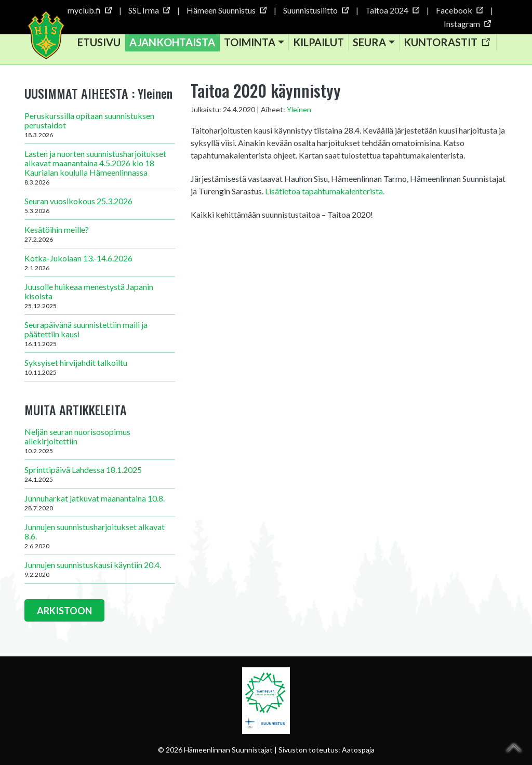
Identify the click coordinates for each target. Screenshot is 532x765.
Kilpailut (320, 44)
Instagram (467, 24)
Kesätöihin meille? (100, 237)
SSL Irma (149, 10)
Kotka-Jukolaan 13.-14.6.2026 (100, 266)
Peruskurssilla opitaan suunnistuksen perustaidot (100, 128)
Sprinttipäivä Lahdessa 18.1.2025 (100, 478)
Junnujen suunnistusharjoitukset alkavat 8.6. (100, 539)
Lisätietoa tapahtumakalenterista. (325, 194)
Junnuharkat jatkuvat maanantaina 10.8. (100, 506)
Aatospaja (358, 750)
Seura (371, 44)
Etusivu (101, 44)
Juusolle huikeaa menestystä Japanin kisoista (100, 299)
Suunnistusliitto (316, 10)
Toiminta (251, 44)
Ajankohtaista (174, 44)
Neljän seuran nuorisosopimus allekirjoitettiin (100, 444)
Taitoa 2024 (392, 10)
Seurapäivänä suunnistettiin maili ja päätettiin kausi (100, 337)
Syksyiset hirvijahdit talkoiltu (100, 370)
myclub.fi (89, 10)
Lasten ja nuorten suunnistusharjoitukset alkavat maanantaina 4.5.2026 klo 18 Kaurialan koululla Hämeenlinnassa (100, 170)
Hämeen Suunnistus (226, 10)
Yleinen (299, 113)
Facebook (459, 10)
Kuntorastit (448, 44)
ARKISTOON (65, 614)
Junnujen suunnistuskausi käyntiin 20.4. (100, 573)
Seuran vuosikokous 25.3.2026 (100, 208)
